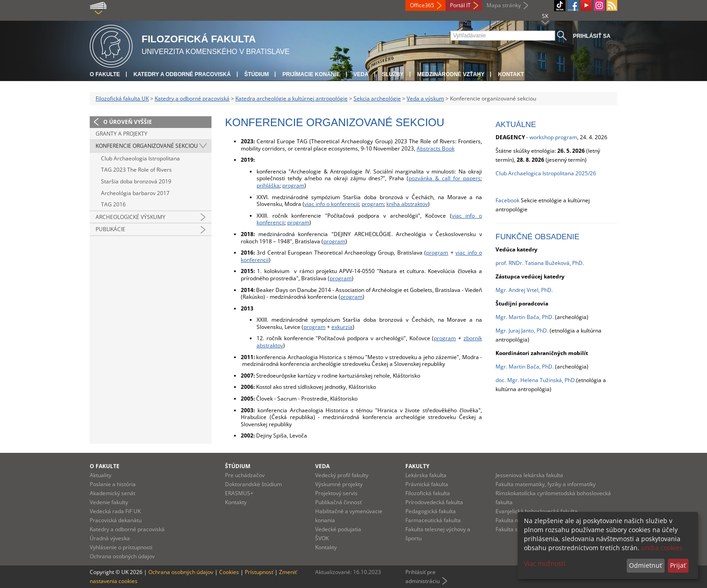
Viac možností (545, 563)
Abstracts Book (436, 148)
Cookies (229, 572)
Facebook (507, 200)
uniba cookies (662, 548)
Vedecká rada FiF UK (115, 511)
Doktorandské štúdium (253, 484)
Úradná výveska (110, 538)
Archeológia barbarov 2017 (135, 193)
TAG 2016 (113, 204)
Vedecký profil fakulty (342, 475)
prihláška (268, 185)
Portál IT (460, 5)
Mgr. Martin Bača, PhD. (525, 367)
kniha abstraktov (407, 204)
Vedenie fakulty (109, 502)
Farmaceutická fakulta (433, 520)
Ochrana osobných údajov (122, 556)
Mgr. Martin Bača (517, 317)
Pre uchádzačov (245, 475)
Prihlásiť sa (592, 36)
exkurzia (342, 327)
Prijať (678, 565)
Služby (393, 74)
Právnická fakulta (427, 484)
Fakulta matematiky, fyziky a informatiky (546, 484)
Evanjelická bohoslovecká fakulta (537, 511)
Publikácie (110, 229)
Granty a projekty (122, 134)
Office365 (422, 5)
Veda (361, 74)
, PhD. (546, 317)
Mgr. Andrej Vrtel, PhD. (524, 290)
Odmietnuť (645, 565)
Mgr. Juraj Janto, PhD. (522, 330)
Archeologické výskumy (131, 217)
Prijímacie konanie (311, 74)
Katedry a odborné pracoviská (182, 74)
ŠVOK (322, 538)
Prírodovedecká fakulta (434, 502)
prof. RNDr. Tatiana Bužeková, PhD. (540, 263)
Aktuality (101, 475)
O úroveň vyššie (128, 122)
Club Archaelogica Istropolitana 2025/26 (546, 173)
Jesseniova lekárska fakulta (529, 475)
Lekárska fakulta (426, 475)
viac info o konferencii (332, 204)
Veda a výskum (425, 98)
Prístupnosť (259, 572)
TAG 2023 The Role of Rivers (136, 170)
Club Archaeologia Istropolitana (140, 158)
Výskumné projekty (339, 484)
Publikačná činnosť (338, 502)
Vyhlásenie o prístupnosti (121, 547)
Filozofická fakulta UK (122, 98)
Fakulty (417, 466)
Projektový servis (336, 493)
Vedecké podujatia (338, 529)
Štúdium (257, 74)
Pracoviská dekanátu (116, 520)
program (293, 185)
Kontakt (511, 74)
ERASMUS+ (239, 493)
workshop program (553, 137)
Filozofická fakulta (428, 493)
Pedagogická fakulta (431, 511)
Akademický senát (112, 493)
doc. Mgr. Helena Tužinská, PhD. (536, 380)
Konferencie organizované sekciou (147, 146)
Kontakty (236, 502)
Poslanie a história (113, 484)
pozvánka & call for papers (445, 178)
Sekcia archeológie (377, 98)
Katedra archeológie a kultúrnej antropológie (292, 98)
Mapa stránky (504, 5)
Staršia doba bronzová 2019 (136, 181)
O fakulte (105, 74)
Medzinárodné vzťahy (451, 74)
